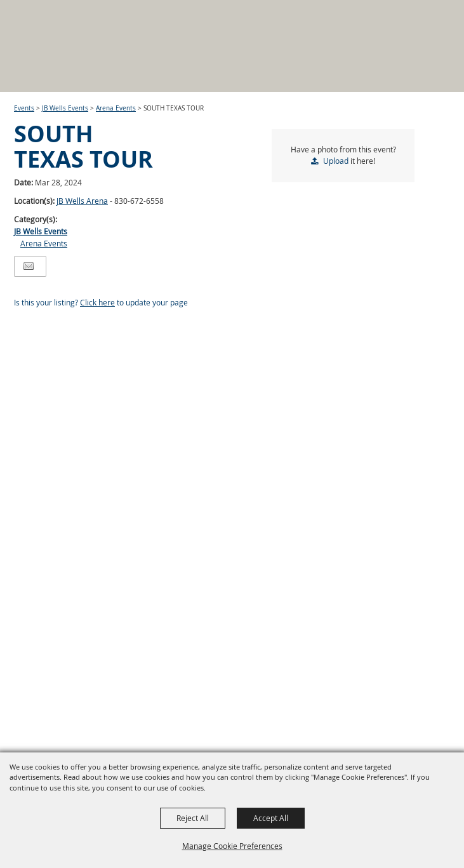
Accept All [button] (271, 818)
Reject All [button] (193, 818)
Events (24, 108)
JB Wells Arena (82, 201)
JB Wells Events (65, 108)
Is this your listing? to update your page (101, 302)
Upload (336, 161)
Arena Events (116, 108)
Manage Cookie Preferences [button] (232, 846)
